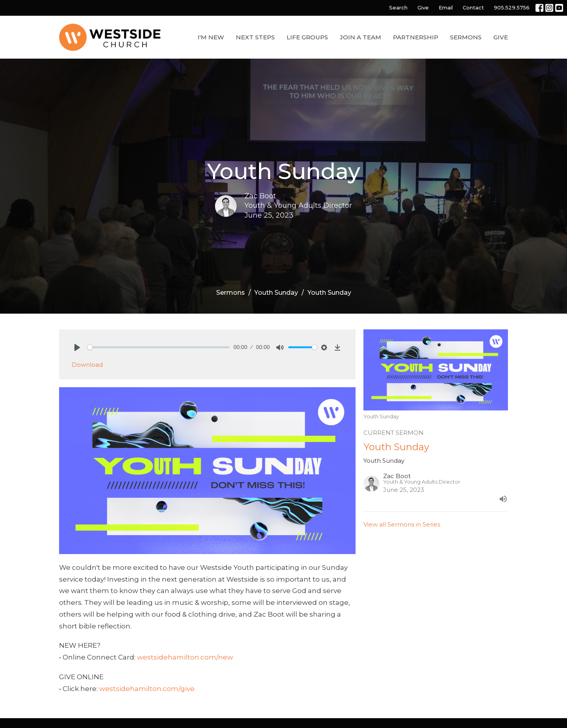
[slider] (158, 347)
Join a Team (360, 37)
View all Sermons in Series (402, 524)
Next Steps (255, 37)
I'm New (211, 37)
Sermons (466, 37)
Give (423, 7)
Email (446, 7)
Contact (473, 7)
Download (87, 365)
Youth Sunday (276, 293)
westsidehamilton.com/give (147, 689)
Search (398, 7)
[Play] (77, 347)
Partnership (416, 37)
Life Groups (307, 37)
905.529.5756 (512, 7)
